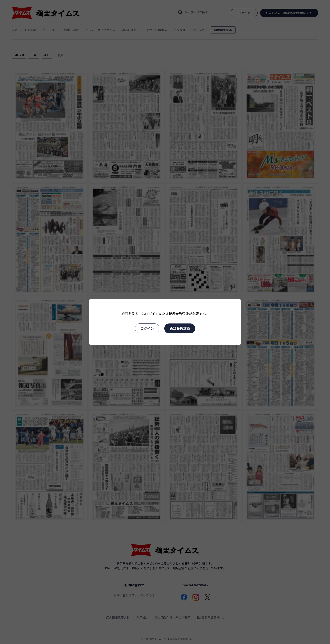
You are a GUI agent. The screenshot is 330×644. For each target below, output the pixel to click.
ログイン (147, 328)
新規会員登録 (180, 328)
